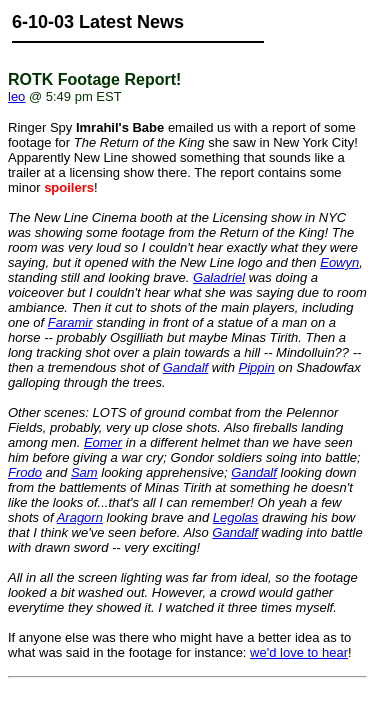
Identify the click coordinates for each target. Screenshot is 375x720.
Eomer (103, 442)
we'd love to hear (299, 652)
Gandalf (186, 367)
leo (16, 96)
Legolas (236, 517)
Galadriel (219, 277)
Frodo (25, 472)
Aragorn (80, 517)
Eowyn (339, 262)
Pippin (257, 367)
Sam (84, 472)
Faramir (70, 322)
